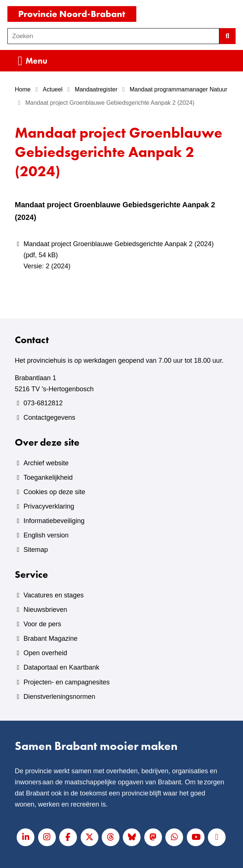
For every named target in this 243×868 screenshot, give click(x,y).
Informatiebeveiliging (54, 521)
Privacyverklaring (49, 506)
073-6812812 (43, 403)
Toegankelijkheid (48, 477)
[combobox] (113, 36)
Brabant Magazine (50, 639)
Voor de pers (42, 624)
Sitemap (36, 550)
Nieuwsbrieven (45, 610)
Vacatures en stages (53, 595)
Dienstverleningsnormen (59, 697)
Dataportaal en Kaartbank (61, 667)
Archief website (46, 463)
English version (46, 535)
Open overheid (45, 653)
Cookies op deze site (54, 492)
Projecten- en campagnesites (66, 682)
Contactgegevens (49, 418)
